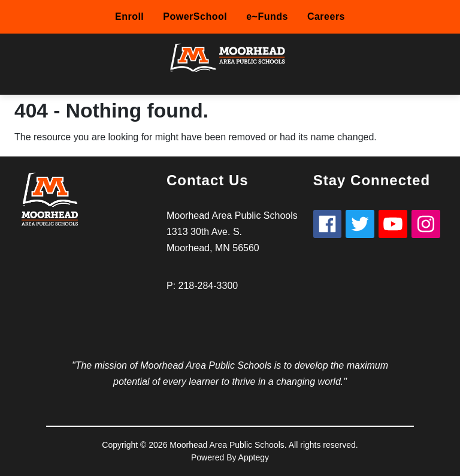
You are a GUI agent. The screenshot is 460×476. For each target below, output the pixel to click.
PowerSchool (195, 16)
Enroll (129, 16)
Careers (326, 16)
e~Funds (267, 16)
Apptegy (254, 457)
